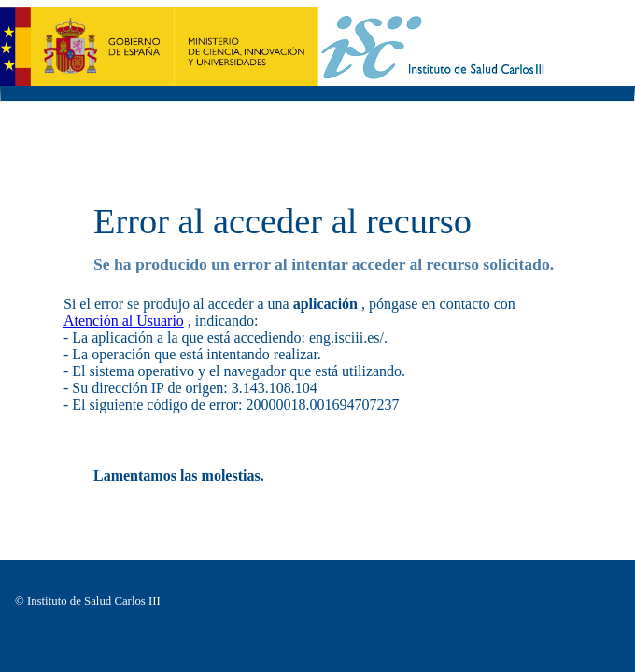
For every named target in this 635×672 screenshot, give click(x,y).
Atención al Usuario (124, 321)
